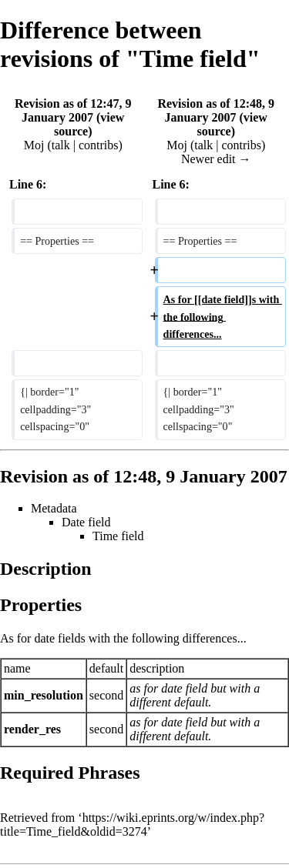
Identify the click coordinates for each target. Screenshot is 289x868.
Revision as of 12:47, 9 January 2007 (73, 110)
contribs (99, 145)
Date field (86, 522)
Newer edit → (216, 159)
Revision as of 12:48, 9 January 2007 (216, 110)
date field (184, 688)
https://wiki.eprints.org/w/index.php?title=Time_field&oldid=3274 (132, 825)
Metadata (54, 508)
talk (61, 145)
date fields (59, 638)
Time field (118, 536)
